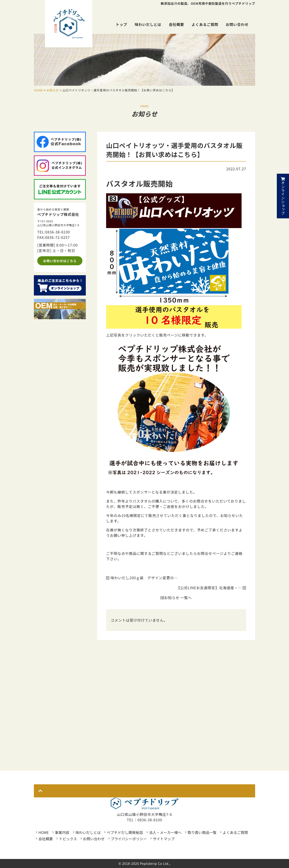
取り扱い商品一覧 (202, 832)
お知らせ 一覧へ (176, 598)
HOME (44, 832)
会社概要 (176, 24)
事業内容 (62, 832)
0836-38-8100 (58, 232)
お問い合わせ (237, 24)
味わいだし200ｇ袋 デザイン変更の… (142, 578)
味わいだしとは (148, 24)
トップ (121, 24)
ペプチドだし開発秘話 (125, 832)
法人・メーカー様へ (165, 832)
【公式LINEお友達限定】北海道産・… (211, 588)
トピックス (68, 839)
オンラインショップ (283, 196)
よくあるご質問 (205, 24)
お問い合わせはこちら (60, 261)
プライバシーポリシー (129, 839)
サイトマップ (164, 839)
